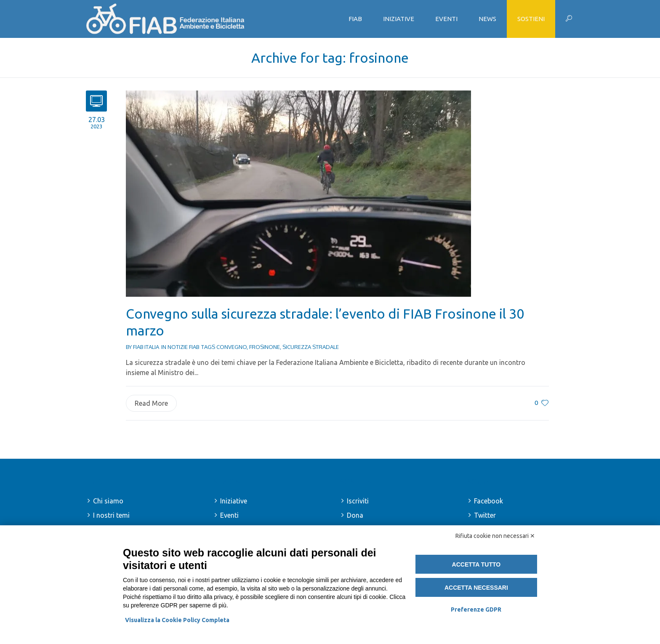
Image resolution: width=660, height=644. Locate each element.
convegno (232, 347)
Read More (151, 403)
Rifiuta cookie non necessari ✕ (495, 536)
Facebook (488, 501)
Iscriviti (358, 501)
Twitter (485, 515)
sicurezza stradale (311, 347)
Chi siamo (108, 501)
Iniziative (234, 501)
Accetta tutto (476, 564)
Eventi (229, 515)
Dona (355, 515)
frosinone (265, 347)
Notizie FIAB (183, 347)
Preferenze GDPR (476, 609)
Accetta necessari (476, 588)
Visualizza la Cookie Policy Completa (177, 620)
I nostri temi (111, 515)
